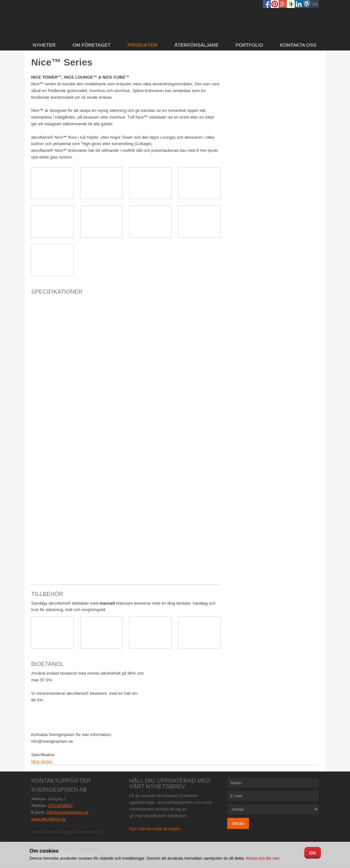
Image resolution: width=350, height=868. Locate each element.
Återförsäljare (197, 45)
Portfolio (249, 45)
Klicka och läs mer (262, 858)
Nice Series (42, 761)
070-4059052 (61, 806)
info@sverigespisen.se (68, 812)
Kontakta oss (298, 45)
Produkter (143, 45)
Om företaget (92, 45)
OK (313, 853)
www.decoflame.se (48, 819)
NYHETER (44, 45)
